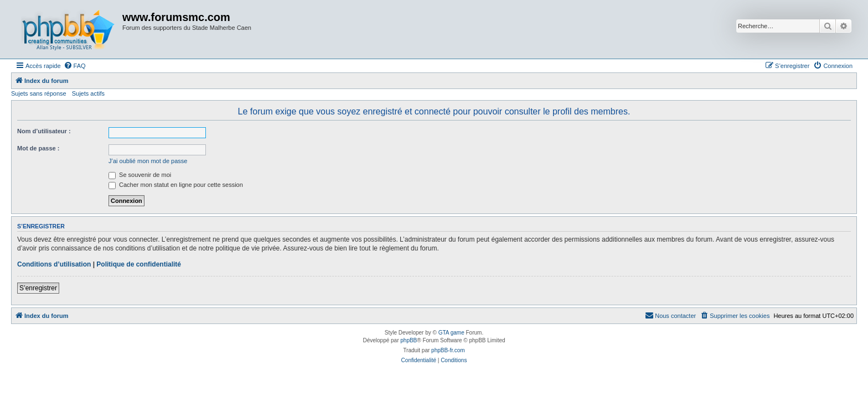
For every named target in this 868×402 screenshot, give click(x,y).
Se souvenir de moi (140, 175)
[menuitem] (75, 66)
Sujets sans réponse (39, 93)
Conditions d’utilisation (54, 264)
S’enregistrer (38, 288)
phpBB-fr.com (448, 350)
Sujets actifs (88, 93)
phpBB (409, 340)
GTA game (451, 333)
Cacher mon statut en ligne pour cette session (176, 185)
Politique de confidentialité (139, 264)
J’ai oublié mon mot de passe (148, 161)
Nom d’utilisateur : (44, 131)
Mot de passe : (38, 148)
